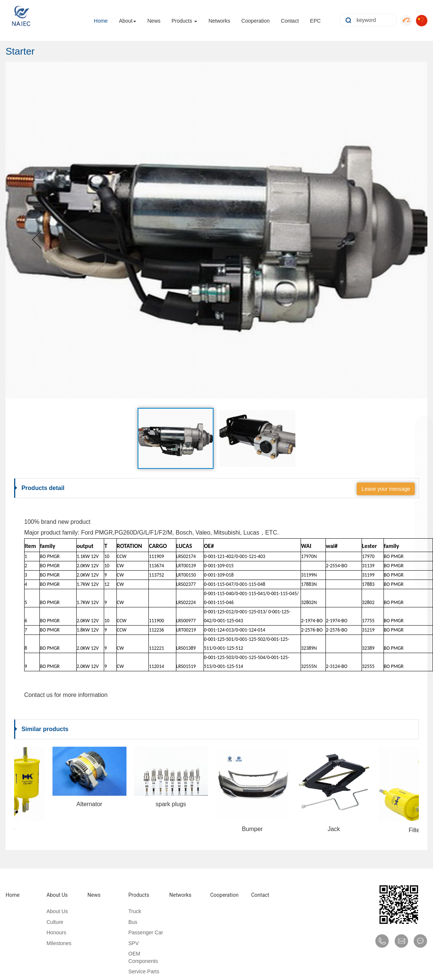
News (154, 19)
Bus (129, 922)
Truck (131, 911)
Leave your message (386, 489)
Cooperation (256, 19)
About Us (54, 895)
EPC (315, 19)
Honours (53, 932)
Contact (290, 19)
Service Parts (140, 971)
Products (182, 19)
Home (101, 19)
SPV (130, 943)
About (126, 19)
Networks (219, 19)
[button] (37, 230)
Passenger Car (142, 932)
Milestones (56, 943)
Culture (52, 922)
